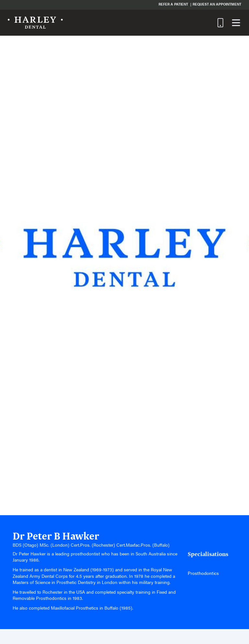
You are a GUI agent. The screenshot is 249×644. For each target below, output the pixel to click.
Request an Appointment (217, 4)
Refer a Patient (173, 4)
